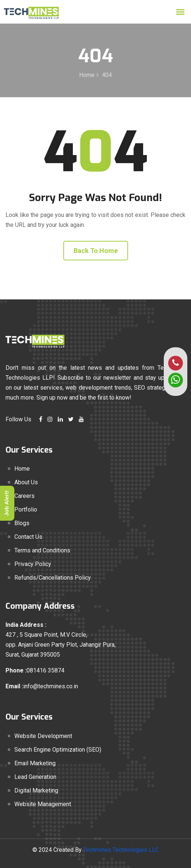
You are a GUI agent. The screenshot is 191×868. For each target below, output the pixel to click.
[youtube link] (81, 419)
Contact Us (28, 537)
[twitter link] (71, 419)
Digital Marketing (36, 790)
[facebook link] (41, 419)
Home (87, 75)
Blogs (22, 523)
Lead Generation (35, 777)
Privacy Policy (33, 564)
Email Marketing (35, 763)
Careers (24, 496)
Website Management (43, 804)
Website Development (43, 736)
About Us (26, 482)
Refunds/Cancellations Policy (53, 578)
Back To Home (96, 251)
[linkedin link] (60, 419)
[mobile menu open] (180, 12)
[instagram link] (50, 419)
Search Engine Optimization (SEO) (58, 750)
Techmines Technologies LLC (121, 850)
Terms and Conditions (42, 550)
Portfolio (26, 509)
